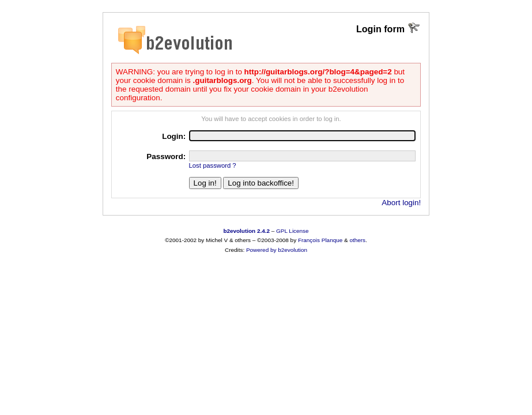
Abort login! (401, 203)
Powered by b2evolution (277, 250)
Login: (174, 136)
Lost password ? (213, 165)
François (309, 240)
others (357, 240)
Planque (332, 240)
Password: (166, 156)
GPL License (293, 231)
